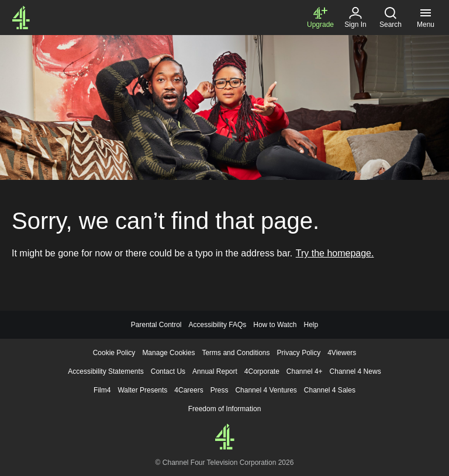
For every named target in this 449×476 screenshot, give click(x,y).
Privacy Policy (299, 353)
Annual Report (215, 371)
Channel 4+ (305, 371)
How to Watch (275, 325)
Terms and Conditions (236, 353)
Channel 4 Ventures (266, 390)
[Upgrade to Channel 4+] (320, 18)
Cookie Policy (114, 353)
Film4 (102, 390)
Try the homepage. (335, 253)
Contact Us (168, 371)
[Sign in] (355, 18)
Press (220, 390)
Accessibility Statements (106, 371)
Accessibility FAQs (218, 325)
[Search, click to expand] (391, 18)
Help (311, 325)
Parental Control (156, 325)
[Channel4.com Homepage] (21, 18)
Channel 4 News (355, 371)
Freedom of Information (225, 409)
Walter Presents (142, 390)
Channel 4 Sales (330, 390)
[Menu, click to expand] (426, 18)
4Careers (189, 390)
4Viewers (342, 353)
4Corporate (262, 371)
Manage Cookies (168, 353)
